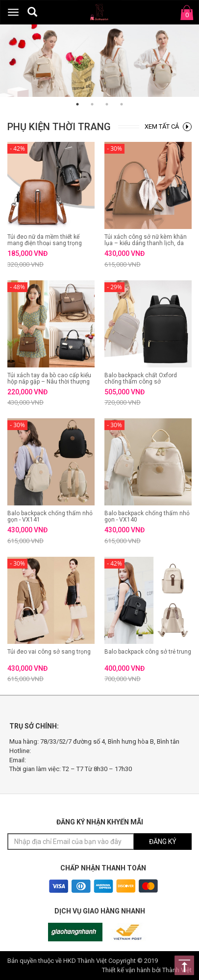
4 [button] (122, 104)
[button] (32, 12)
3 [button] (107, 104)
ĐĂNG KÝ (163, 842)
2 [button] (92, 104)
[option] (99, 61)
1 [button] (77, 104)
